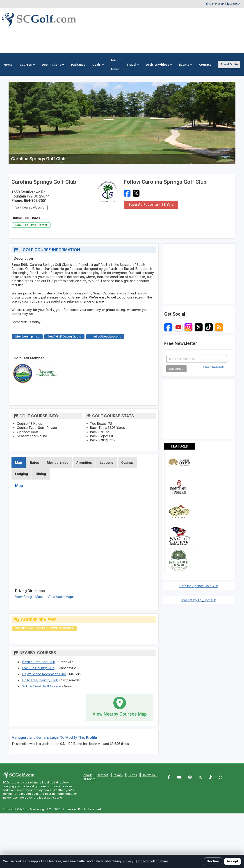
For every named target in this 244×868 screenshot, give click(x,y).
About (88, 775)
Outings (127, 463)
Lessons (106, 463)
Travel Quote (229, 64)
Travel (133, 64)
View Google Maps (29, 597)
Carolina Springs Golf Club (199, 586)
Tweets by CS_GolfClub (199, 600)
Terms (133, 775)
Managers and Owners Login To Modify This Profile (54, 738)
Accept (233, 861)
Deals (98, 64)
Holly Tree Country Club (40, 680)
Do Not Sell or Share (153, 861)
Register (234, 4)
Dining (41, 474)
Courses (27, 64)
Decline (213, 861)
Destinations (53, 64)
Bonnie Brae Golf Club (39, 662)
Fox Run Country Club (38, 668)
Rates (34, 463)
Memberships (58, 463)
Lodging (22, 474)
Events (186, 64)
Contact (102, 775)
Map (19, 463)
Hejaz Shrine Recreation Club (44, 674)
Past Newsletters (214, 367)
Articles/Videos (159, 64)
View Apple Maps (61, 597)
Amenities (84, 463)
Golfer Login (217, 4)
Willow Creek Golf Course (42, 686)
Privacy (118, 775)
